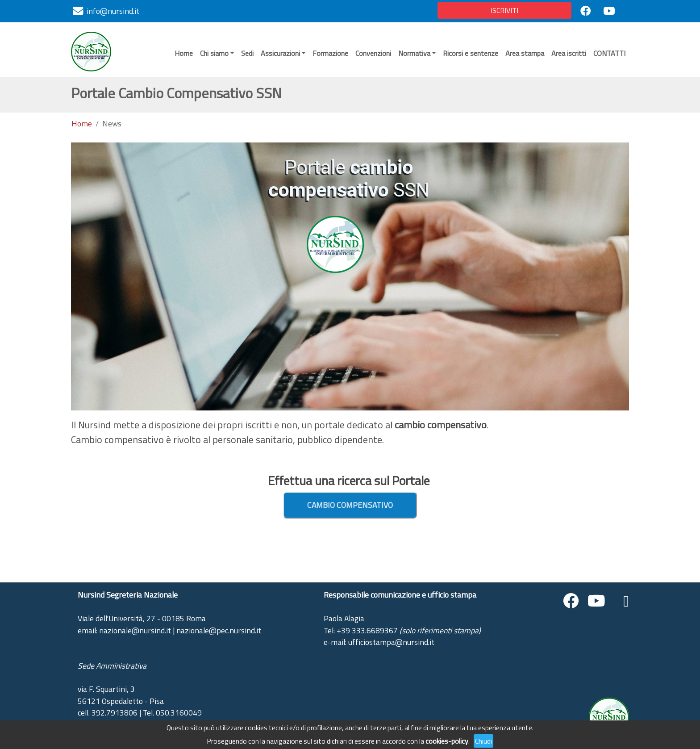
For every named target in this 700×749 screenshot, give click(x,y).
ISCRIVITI (504, 10)
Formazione (330, 53)
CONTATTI (609, 53)
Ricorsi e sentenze (471, 53)
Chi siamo (214, 53)
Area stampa (525, 53)
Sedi (247, 53)
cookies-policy (447, 741)
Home (184, 53)
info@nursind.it (113, 11)
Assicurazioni (280, 53)
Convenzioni (373, 53)
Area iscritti (569, 53)
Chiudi (483, 741)
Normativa (414, 53)
